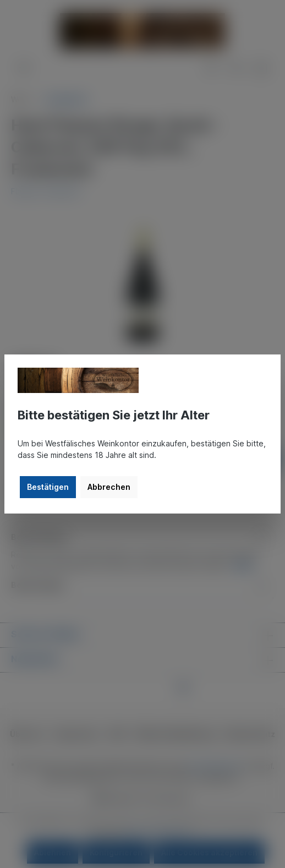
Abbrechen (109, 487)
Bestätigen (48, 487)
